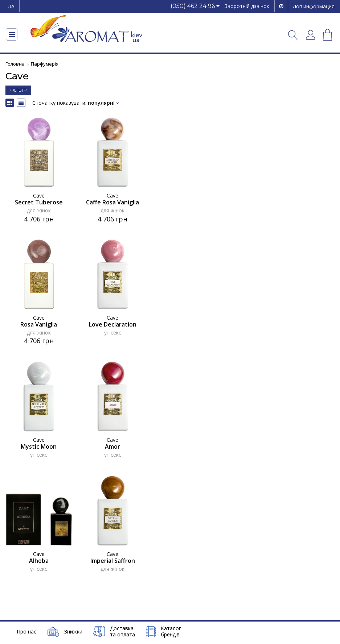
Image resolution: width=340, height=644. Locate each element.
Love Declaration (113, 324)
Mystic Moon (39, 446)
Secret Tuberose (39, 202)
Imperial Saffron (113, 560)
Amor (112, 446)
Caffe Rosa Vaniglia (112, 202)
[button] (195, 6)
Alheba (39, 560)
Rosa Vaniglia (39, 324)
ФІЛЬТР (18, 90)
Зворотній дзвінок (247, 6)
